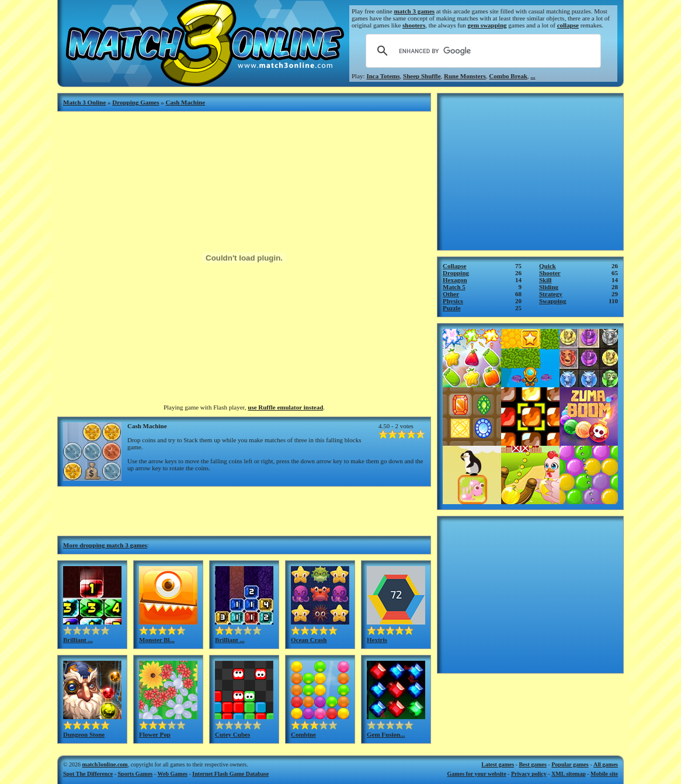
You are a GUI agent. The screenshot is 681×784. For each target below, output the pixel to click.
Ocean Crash (309, 640)
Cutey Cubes (232, 734)
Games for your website (477, 774)
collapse (568, 25)
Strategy (551, 294)
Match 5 (454, 287)
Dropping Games (135, 102)
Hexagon (455, 280)
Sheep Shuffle (422, 76)
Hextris (377, 640)
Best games (533, 764)
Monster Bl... (157, 640)
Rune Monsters (465, 76)
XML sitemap (569, 774)
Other (451, 294)
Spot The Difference (88, 774)
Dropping (456, 273)
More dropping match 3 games (105, 545)
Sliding (549, 287)
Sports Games (135, 774)
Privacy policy (529, 774)
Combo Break (508, 76)
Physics (453, 301)
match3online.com (105, 764)
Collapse (454, 266)
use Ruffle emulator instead (285, 407)
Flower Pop (155, 734)
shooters (414, 25)
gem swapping (487, 25)
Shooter (550, 273)
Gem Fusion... (386, 734)
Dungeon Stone (84, 734)
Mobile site (604, 774)
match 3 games (414, 11)
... (533, 76)
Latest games (498, 764)
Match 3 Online (84, 102)
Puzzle (452, 308)
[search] (482, 51)
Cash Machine (186, 102)
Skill (545, 280)
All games (606, 764)
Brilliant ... (78, 640)
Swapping (553, 301)
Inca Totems (383, 76)
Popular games (570, 764)
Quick (548, 266)
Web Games (173, 774)
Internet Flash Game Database (230, 774)
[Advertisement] (244, 510)
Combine (303, 734)
